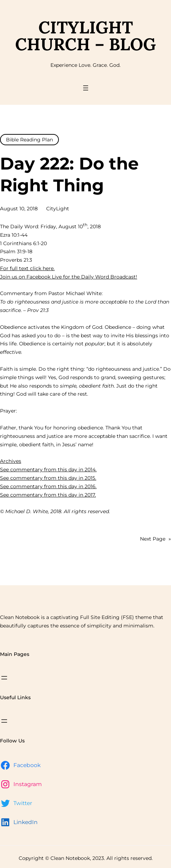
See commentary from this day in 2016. (48, 486)
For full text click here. (27, 268)
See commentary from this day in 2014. (48, 470)
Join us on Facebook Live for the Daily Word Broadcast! (69, 277)
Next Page (155, 539)
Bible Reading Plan (29, 140)
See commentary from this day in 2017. (48, 495)
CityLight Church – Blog (85, 36)
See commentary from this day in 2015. (48, 478)
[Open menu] (86, 88)
